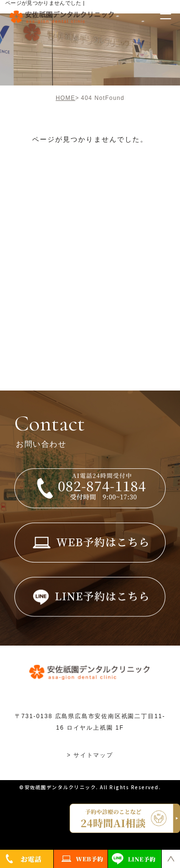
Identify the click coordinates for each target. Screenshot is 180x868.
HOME (66, 98)
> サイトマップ (90, 755)
